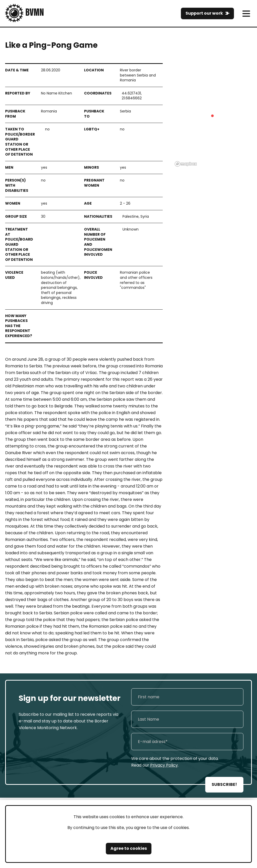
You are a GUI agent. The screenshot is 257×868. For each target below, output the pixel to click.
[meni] (246, 13)
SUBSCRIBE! (224, 784)
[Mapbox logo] (186, 164)
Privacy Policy (164, 765)
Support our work (204, 13)
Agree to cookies (129, 848)
